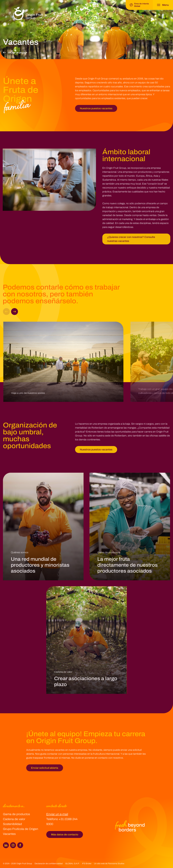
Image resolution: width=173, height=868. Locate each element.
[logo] (28, 14)
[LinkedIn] (6, 845)
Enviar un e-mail (57, 814)
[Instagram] (13, 845)
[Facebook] (20, 845)
